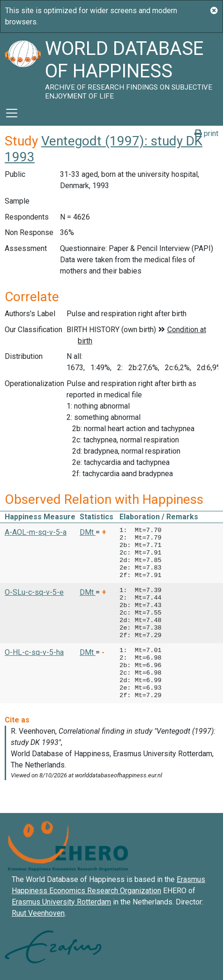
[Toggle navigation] (12, 113)
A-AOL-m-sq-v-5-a (36, 532)
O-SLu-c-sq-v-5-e (34, 592)
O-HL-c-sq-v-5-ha (34, 652)
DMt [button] (88, 532)
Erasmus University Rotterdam (61, 902)
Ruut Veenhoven (38, 913)
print (206, 133)
